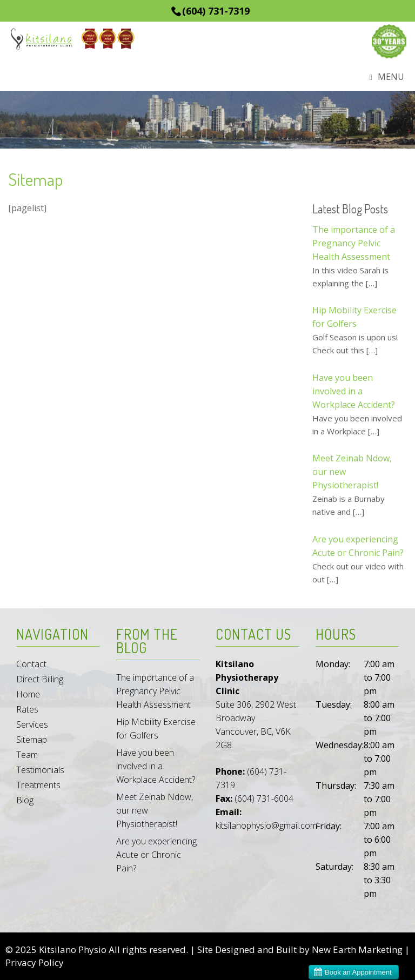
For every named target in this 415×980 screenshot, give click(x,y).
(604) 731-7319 (216, 11)
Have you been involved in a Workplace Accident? (156, 766)
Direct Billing (40, 679)
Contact (31, 664)
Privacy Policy (35, 962)
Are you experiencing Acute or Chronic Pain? (156, 855)
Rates (27, 709)
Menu (387, 78)
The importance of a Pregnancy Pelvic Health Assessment (155, 691)
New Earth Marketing (357, 949)
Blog (25, 800)
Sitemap (32, 740)
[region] (207, 120)
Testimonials (40, 770)
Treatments (38, 785)
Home (28, 694)
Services (32, 724)
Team (27, 755)
